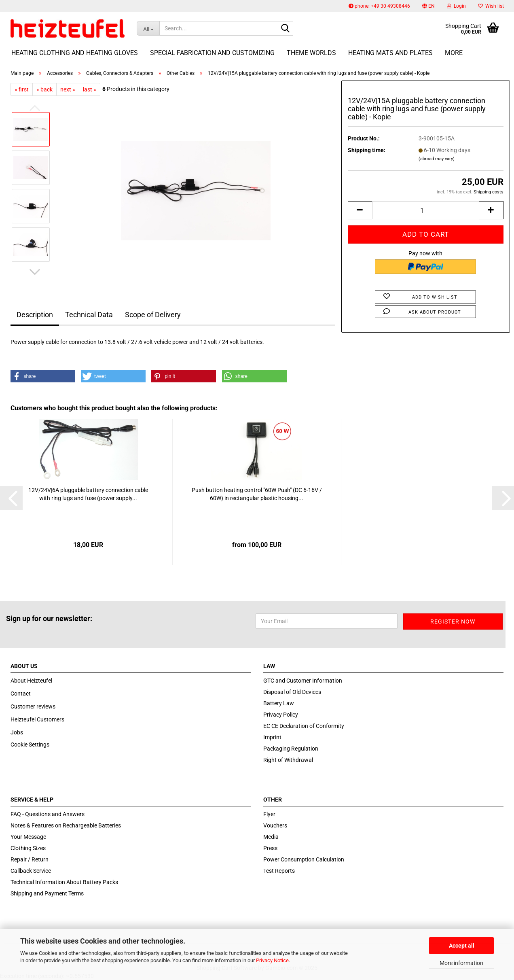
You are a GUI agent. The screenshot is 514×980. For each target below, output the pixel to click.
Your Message (28, 837)
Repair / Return (30, 859)
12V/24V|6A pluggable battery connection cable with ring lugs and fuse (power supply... (88, 494)
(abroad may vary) (437, 159)
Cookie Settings (30, 745)
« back (44, 89)
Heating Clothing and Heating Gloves (75, 53)
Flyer (269, 814)
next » (68, 89)
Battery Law (279, 703)
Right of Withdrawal (288, 760)
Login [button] (456, 6)
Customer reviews (33, 706)
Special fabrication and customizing (212, 53)
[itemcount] (426, 210)
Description (35, 315)
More (454, 53)
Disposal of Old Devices (292, 692)
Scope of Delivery (153, 315)
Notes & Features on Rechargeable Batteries (66, 825)
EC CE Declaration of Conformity (304, 726)
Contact (21, 694)
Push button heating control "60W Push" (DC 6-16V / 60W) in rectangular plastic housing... (257, 494)
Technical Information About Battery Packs (64, 882)
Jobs (17, 732)
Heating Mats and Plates (390, 53)
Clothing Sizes (28, 848)
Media (271, 837)
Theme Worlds (311, 53)
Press (270, 848)
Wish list (491, 6)
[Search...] (148, 28)
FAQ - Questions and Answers (48, 814)
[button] (428, 6)
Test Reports (279, 871)
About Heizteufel (31, 681)
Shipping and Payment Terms (47, 893)
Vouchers (275, 825)
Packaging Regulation (291, 749)
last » (90, 89)
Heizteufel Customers (37, 719)
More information (461, 963)
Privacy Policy (281, 715)
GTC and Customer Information (303, 681)
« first (22, 89)
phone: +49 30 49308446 (379, 6)
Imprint (272, 737)
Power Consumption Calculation (304, 859)
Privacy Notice (272, 960)
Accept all (462, 946)
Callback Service (31, 871)
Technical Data (89, 315)
